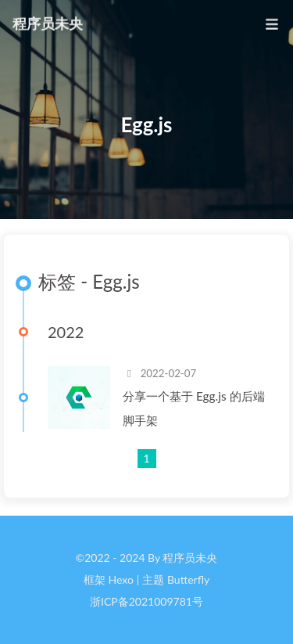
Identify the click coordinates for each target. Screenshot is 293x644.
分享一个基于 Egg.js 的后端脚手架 (194, 408)
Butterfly (188, 579)
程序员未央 (48, 23)
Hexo (120, 579)
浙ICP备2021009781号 (146, 601)
